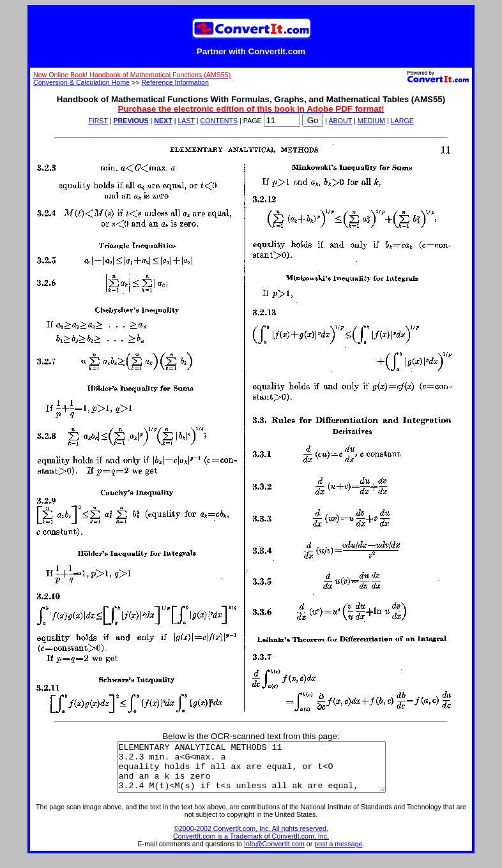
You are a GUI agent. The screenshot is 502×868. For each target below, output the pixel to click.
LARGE (402, 121)
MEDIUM (371, 121)
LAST (186, 121)
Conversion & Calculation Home (81, 82)
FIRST (98, 121)
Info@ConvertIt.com (274, 853)
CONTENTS (219, 121)
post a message (338, 853)
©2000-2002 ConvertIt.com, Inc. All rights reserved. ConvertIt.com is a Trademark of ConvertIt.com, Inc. (251, 842)
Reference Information (175, 82)
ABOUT (341, 121)
